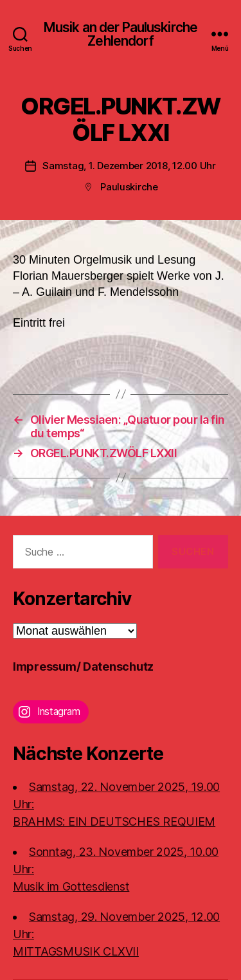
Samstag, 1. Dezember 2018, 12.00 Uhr (129, 166)
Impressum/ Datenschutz (83, 667)
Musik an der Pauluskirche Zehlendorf (121, 34)
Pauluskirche (129, 187)
